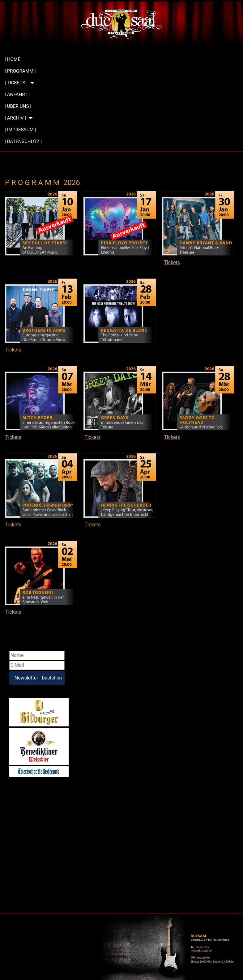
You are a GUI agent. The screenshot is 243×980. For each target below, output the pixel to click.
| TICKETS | (16, 83)
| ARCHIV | (15, 118)
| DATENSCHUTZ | (23, 141)
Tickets (93, 262)
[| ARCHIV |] (29, 118)
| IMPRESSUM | (20, 130)
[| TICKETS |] (31, 83)
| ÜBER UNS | (18, 106)
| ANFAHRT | (17, 95)
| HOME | (14, 59)
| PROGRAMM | (20, 71)
